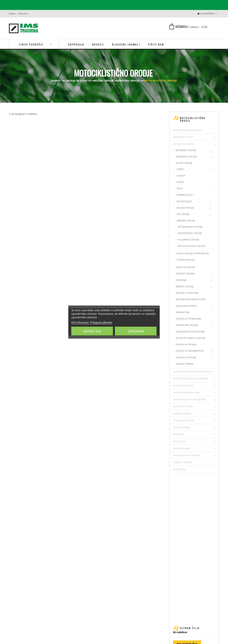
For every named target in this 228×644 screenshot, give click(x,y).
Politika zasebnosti (185, 593)
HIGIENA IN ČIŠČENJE (183, 386)
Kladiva (181, 176)
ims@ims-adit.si (133, 598)
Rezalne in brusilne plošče (191, 299)
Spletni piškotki (183, 598)
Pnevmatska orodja (187, 325)
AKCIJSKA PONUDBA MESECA (187, 130)
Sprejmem (136, 331)
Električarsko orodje (190, 233)
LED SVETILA (179, 442)
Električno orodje (186, 157)
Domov (56, 81)
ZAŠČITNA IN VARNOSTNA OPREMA (191, 379)
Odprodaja (179, 469)
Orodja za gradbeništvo (190, 351)
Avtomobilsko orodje (190, 227)
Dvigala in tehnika (186, 344)
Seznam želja (190, 486)
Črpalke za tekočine (187, 293)
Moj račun (23, 14)
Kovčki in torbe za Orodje (191, 338)
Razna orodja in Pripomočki (193, 253)
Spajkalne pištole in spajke (190, 332)
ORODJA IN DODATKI (184, 144)
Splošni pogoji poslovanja (189, 588)
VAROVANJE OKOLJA (183, 137)
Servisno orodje (186, 221)
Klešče (180, 182)
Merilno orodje (185, 287)
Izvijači (181, 169)
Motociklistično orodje (191, 246)
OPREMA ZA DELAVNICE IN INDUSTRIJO (193, 372)
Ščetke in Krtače (186, 260)
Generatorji (182, 312)
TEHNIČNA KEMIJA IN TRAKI (186, 393)
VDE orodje (183, 214)
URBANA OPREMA (182, 414)
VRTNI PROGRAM (182, 448)
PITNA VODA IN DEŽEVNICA (187, 455)
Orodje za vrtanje (186, 357)
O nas (178, 579)
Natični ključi (184, 201)
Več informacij (80, 322)
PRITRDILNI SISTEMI (183, 406)
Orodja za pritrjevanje (188, 319)
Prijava (12, 14)
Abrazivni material (186, 306)
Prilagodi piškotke (101, 322)
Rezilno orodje (185, 208)
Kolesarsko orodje (188, 240)
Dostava (179, 584)
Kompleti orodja (185, 274)
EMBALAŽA (178, 434)
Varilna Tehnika (185, 364)
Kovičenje (181, 280)
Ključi (180, 188)
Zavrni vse (92, 331)
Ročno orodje (184, 163)
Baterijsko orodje (186, 150)
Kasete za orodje (185, 267)
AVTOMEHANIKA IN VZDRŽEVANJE (190, 400)
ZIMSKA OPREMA (182, 427)
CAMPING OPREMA (182, 462)
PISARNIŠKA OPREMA (184, 421)
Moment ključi (185, 195)
